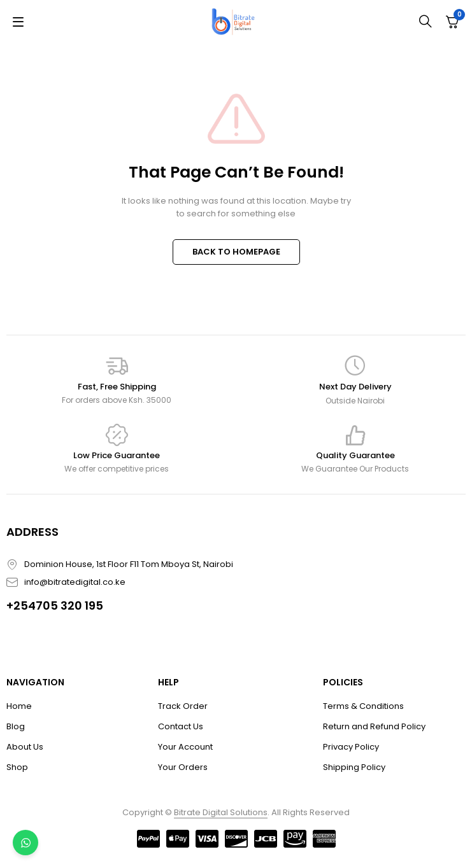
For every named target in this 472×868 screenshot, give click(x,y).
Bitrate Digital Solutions (221, 812)
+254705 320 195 (55, 605)
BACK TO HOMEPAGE (236, 252)
